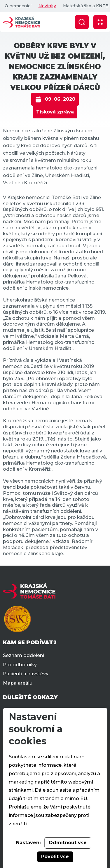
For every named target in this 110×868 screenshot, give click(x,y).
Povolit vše (55, 857)
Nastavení (28, 843)
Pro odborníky (20, 665)
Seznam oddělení (23, 655)
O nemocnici (18, 6)
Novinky (47, 6)
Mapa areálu (18, 683)
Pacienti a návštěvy (26, 674)
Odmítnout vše (68, 843)
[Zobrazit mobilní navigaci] (100, 22)
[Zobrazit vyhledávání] (82, 22)
